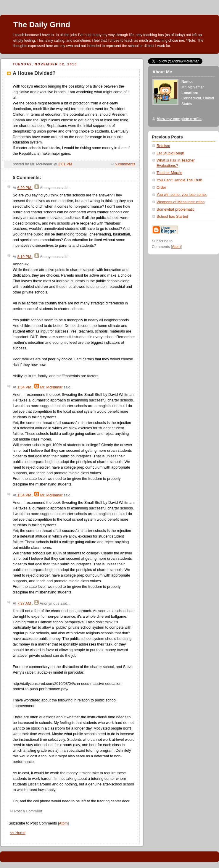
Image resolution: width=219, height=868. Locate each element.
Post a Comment (28, 811)
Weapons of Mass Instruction (181, 202)
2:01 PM (65, 164)
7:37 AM (25, 604)
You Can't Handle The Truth (179, 180)
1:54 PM (25, 387)
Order (161, 188)
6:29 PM (25, 188)
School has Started (172, 217)
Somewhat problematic (175, 209)
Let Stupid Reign (170, 153)
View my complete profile (179, 119)
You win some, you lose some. (182, 195)
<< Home (18, 833)
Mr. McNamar (51, 387)
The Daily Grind (42, 25)
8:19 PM (25, 257)
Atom (63, 823)
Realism (163, 146)
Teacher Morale (169, 173)
